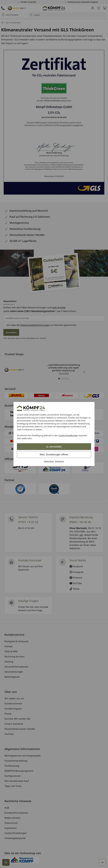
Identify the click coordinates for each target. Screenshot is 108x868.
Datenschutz (49, 461)
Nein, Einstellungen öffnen (54, 454)
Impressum (59, 461)
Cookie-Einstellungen (68, 435)
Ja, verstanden (54, 447)
